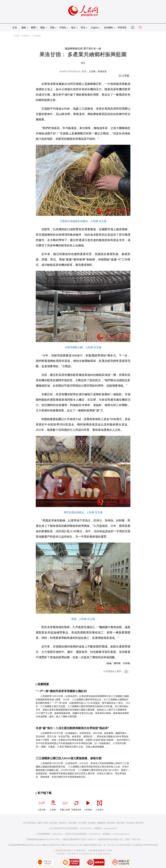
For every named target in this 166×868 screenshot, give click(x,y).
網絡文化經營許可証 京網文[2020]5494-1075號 (62, 845)
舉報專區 (122, 28)
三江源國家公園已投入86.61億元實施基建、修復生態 (69, 758)
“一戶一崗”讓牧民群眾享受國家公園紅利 (61, 691)
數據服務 (101, 823)
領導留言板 (76, 804)
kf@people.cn (58, 834)
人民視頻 (88, 804)
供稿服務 (92, 823)
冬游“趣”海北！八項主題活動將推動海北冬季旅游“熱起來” (72, 728)
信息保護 (130, 823)
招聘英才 (63, 823)
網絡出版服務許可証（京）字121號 (99, 845)
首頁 (15, 28)
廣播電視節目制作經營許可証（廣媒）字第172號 (119, 839)
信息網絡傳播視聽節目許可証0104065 (25, 845)
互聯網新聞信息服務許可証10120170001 (43, 839)
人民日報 (42, 804)
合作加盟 (82, 823)
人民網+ (53, 804)
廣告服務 (73, 823)
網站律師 (121, 823)
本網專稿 (37, 36)
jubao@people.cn (110, 828)
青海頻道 (26, 36)
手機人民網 (65, 804)
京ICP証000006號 (123, 845)
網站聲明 (111, 823)
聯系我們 (140, 823)
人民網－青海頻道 (98, 71)
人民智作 (99, 804)
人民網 (16, 36)
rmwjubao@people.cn (121, 834)
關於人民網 (43, 823)
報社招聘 (53, 823)
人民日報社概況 (29, 823)
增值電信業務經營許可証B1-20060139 (79, 839)
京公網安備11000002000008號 (145, 845)
